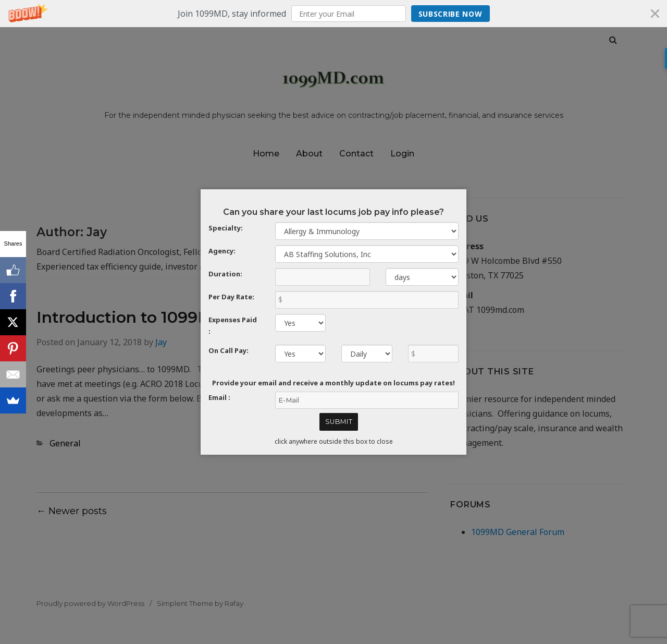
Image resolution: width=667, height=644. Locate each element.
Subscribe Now (450, 14)
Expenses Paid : (233, 325)
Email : (219, 397)
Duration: (225, 274)
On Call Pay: (228, 350)
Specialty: (226, 228)
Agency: (222, 251)
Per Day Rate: (231, 297)
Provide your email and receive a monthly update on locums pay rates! (333, 383)
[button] (333, 14)
